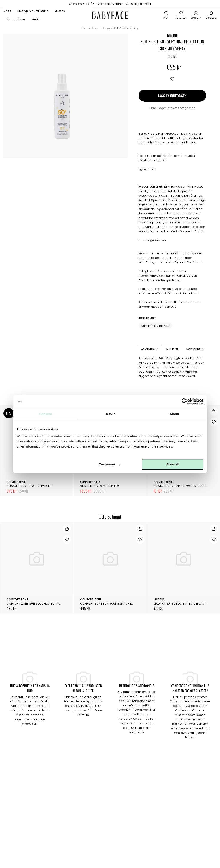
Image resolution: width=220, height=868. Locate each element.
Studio (36, 19)
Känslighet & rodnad (156, 326)
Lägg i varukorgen (172, 96)
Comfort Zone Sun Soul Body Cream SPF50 (112, 604)
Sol (116, 28)
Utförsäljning (130, 28)
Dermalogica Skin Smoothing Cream (182, 486)
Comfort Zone (17, 599)
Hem (85, 28)
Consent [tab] (46, 414)
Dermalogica (16, 482)
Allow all (173, 464)
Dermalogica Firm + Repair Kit (29, 486)
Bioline (172, 36)
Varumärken (16, 19)
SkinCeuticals (90, 482)
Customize (110, 464)
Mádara (159, 599)
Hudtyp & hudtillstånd (33, 11)
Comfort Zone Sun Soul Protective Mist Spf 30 (42, 604)
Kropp (106, 28)
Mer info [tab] (172, 349)
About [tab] (174, 414)
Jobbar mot (147, 318)
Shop (7, 11)
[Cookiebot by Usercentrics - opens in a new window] (185, 401)
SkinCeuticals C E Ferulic (100, 486)
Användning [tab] (150, 349)
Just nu (60, 11)
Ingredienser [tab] (195, 349)
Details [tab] (110, 414)
